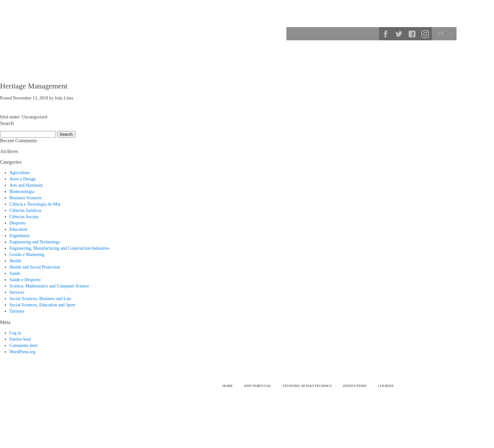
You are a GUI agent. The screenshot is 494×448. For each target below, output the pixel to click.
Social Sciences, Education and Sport (42, 305)
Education (18, 229)
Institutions (457, 55)
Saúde (15, 273)
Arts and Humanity (26, 185)
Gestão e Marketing (27, 255)
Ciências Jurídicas (25, 210)
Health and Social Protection (35, 267)
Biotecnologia (22, 192)
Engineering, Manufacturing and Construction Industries (59, 248)
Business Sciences (26, 198)
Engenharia (20, 236)
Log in (15, 333)
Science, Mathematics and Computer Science (49, 286)
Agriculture (20, 173)
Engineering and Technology (35, 242)
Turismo (17, 311)
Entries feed (20, 339)
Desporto (17, 223)
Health (15, 261)
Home (227, 386)
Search (372, 34)
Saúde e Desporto (25, 280)
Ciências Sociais (24, 217)
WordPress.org (22, 352)
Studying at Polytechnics (382, 55)
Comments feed (23, 346)
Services (17, 292)
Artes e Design (23, 179)
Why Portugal (333, 55)
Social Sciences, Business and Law (40, 299)
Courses (426, 55)
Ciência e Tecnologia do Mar (35, 204)
